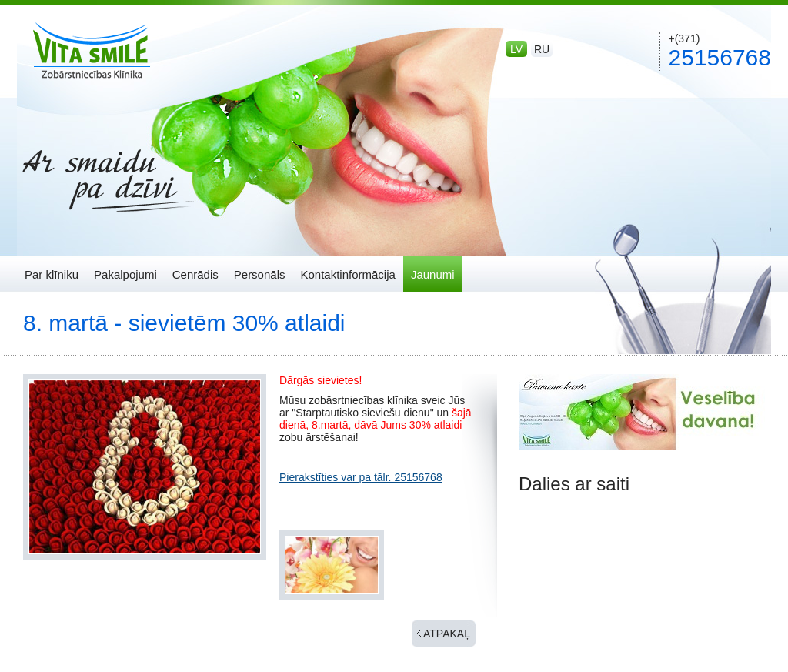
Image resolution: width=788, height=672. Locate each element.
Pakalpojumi (125, 274)
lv (516, 49)
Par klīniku (52, 274)
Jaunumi (433, 274)
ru (542, 49)
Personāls (260, 274)
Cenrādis (195, 274)
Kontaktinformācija (347, 274)
